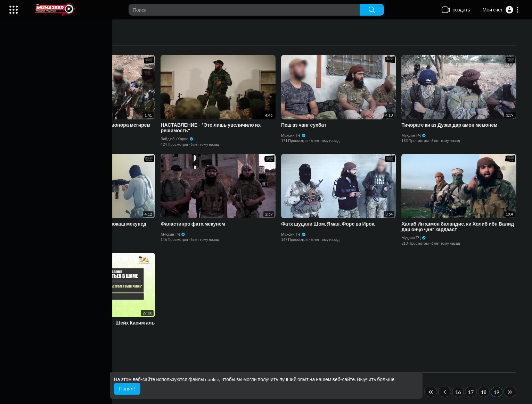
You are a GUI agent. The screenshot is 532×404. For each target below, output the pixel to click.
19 (498, 392)
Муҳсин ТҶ (54, 135)
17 (473, 392)
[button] (501, 10)
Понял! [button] (127, 389)
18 (485, 392)
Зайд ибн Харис (179, 139)
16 (460, 392)
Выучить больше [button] (376, 379)
